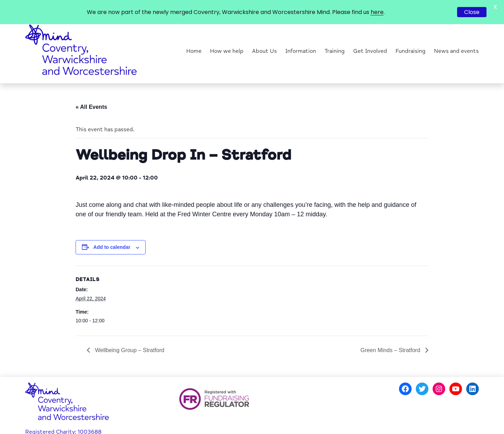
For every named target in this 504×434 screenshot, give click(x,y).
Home (194, 38)
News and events (456, 38)
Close (472, 12)
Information (301, 38)
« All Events (91, 93)
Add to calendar (112, 234)
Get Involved (370, 38)
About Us (264, 38)
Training (335, 38)
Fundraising (411, 38)
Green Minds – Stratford (391, 337)
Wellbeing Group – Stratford (129, 337)
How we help (227, 38)
